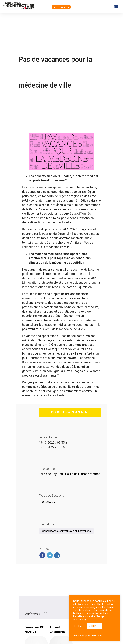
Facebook (42, 555)
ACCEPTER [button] (94, 626)
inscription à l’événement (70, 412)
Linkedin (57, 555)
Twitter (50, 555)
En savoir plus (82, 636)
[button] (61, 7)
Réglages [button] (79, 626)
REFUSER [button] (97, 636)
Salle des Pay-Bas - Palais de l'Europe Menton (69, 474)
